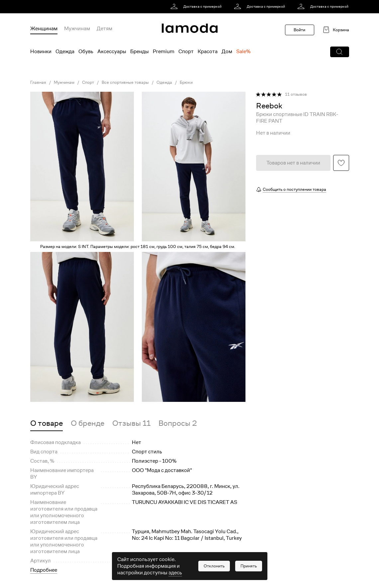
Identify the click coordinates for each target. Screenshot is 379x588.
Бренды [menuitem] (140, 52)
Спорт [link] (88, 82)
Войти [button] (299, 30)
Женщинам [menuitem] (44, 29)
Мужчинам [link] (64, 82)
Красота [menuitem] (208, 52)
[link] (197, 7)
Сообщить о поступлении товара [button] (294, 189)
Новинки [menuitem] (41, 52)
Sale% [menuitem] (243, 52)
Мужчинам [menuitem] (77, 29)
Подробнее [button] (44, 570)
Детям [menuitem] (104, 29)
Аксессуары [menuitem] (112, 52)
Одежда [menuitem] (65, 52)
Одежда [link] (164, 82)
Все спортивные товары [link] (125, 82)
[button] (340, 52)
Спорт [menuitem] (186, 52)
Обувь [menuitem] (86, 52)
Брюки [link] (186, 82)
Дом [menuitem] (227, 52)
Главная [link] (38, 82)
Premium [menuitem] (164, 52)
